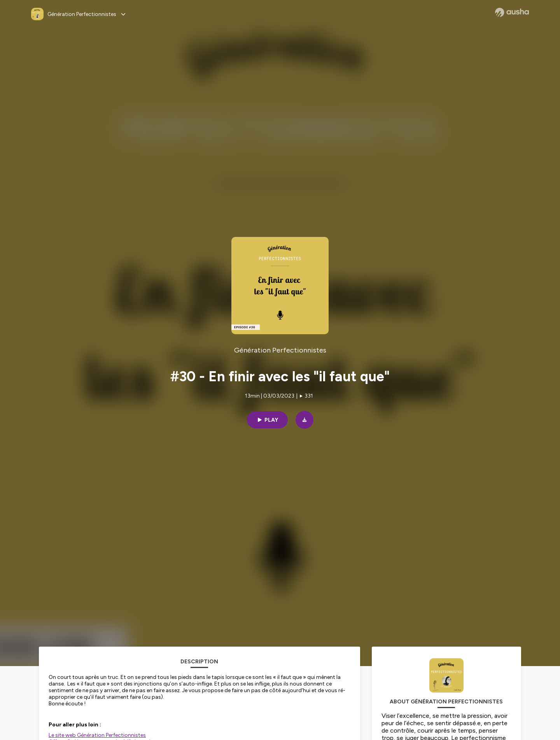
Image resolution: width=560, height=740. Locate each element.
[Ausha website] (512, 12)
